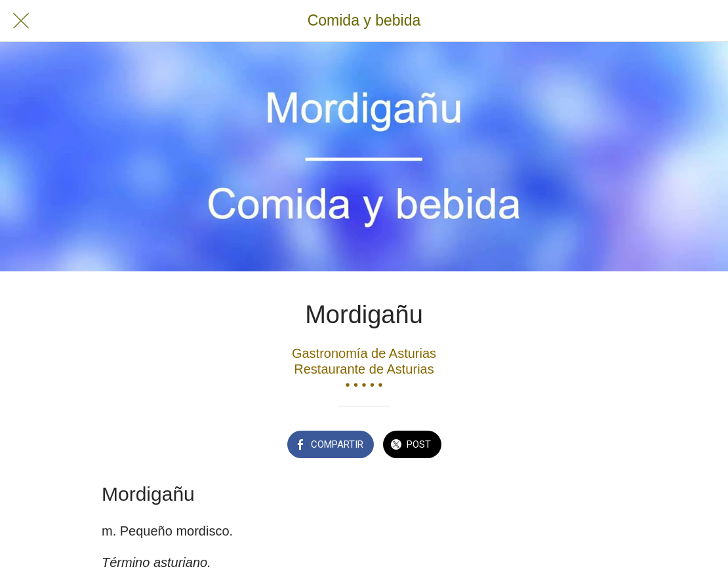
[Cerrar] (21, 21)
